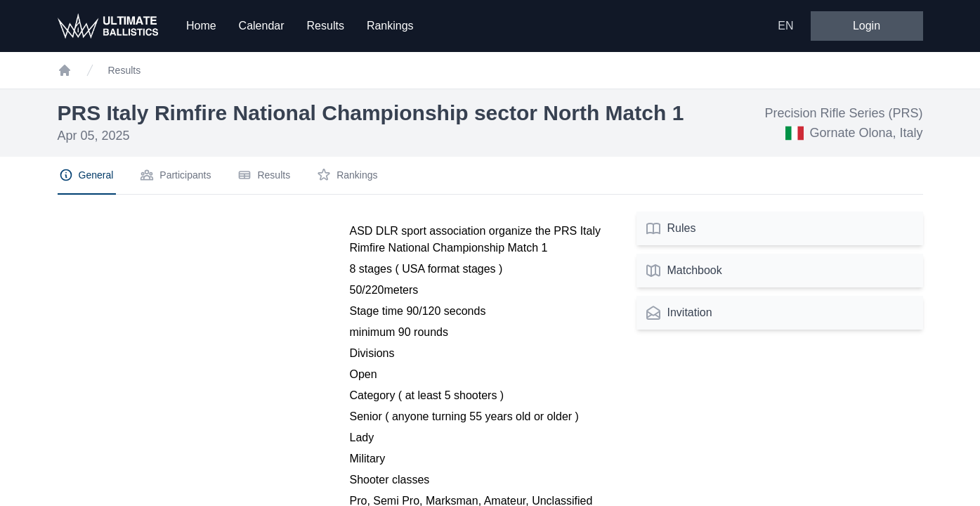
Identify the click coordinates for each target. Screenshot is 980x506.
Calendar (262, 26)
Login (867, 26)
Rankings (390, 26)
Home (201, 26)
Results (326, 26)
